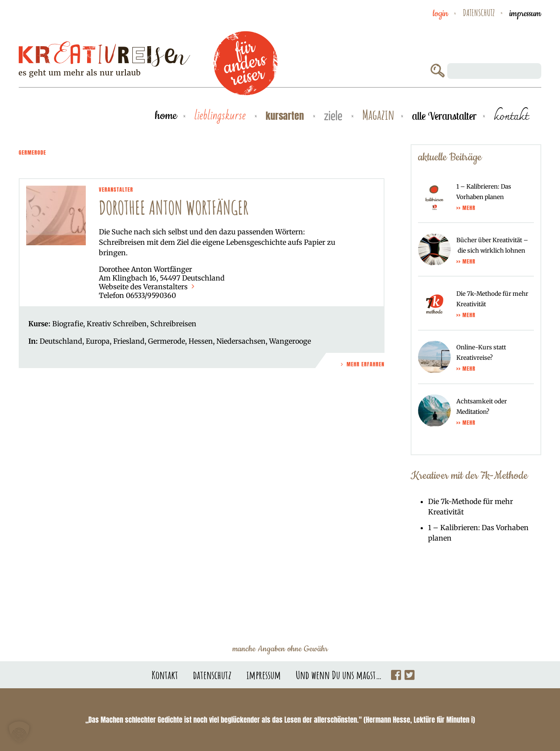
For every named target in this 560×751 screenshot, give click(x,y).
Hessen (201, 341)
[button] (19, 732)
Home (166, 116)
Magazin (378, 115)
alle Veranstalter (444, 116)
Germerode (167, 341)
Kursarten (286, 116)
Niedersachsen (241, 341)
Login (440, 14)
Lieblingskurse (221, 116)
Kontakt (165, 675)
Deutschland (61, 341)
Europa (98, 341)
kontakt (511, 116)
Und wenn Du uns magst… (339, 675)
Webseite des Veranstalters (148, 287)
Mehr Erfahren (362, 364)
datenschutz (479, 13)
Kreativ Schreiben (117, 324)
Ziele (334, 117)
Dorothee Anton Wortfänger (174, 208)
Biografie (68, 324)
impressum (525, 14)
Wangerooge (290, 341)
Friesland (129, 341)
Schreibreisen (173, 324)
